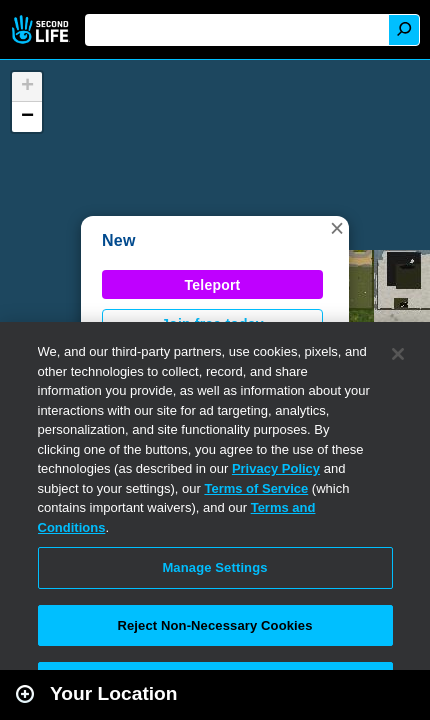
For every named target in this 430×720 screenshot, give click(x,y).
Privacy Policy (276, 468)
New (119, 240)
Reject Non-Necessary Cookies (214, 625)
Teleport (213, 285)
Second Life (42, 29)
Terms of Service (256, 488)
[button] (337, 228)
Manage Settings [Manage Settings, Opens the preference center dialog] (214, 567)
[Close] (398, 354)
